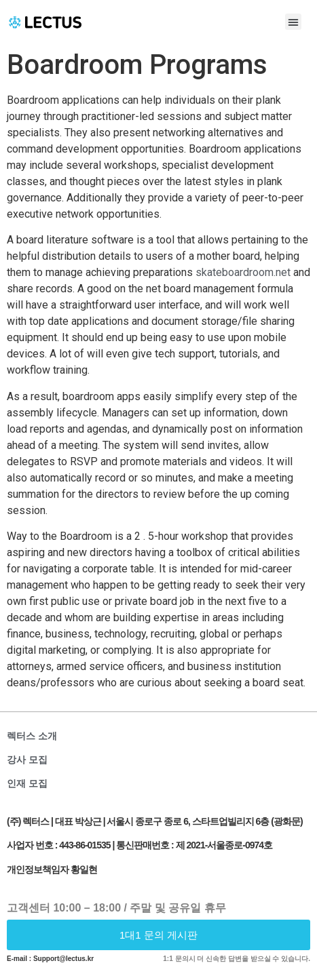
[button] (293, 22)
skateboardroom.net (243, 272)
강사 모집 (27, 760)
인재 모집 (27, 783)
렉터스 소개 (32, 736)
